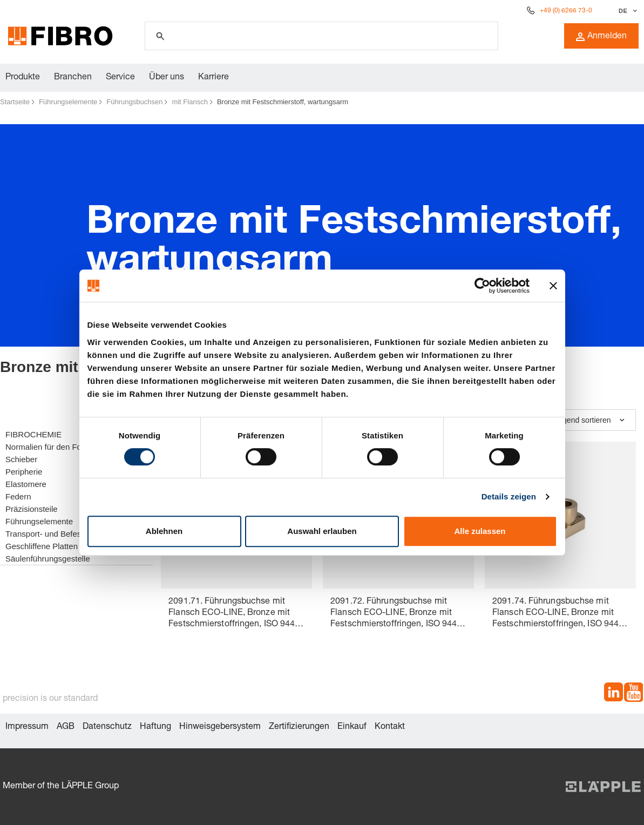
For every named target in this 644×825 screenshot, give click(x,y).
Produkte (23, 78)
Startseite (15, 102)
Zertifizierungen (299, 727)
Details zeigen (509, 496)
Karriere (213, 78)
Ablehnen (164, 531)
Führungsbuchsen (134, 102)
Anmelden (601, 37)
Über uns (167, 78)
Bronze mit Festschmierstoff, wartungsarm (283, 102)
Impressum (27, 727)
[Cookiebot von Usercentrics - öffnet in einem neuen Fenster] (482, 286)
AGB (66, 727)
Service (120, 78)
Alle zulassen (480, 531)
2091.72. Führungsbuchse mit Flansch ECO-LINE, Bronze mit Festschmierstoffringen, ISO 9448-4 (398, 614)
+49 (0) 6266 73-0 (566, 11)
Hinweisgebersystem (220, 727)
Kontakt (390, 727)
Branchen (73, 78)
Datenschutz (107, 727)
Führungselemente (68, 102)
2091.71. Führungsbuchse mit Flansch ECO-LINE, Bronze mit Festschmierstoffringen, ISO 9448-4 (236, 614)
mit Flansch (189, 102)
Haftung (155, 727)
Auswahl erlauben (322, 531)
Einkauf (352, 727)
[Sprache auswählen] (626, 11)
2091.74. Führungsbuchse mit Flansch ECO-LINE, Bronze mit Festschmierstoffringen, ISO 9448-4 (560, 614)
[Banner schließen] (553, 286)
